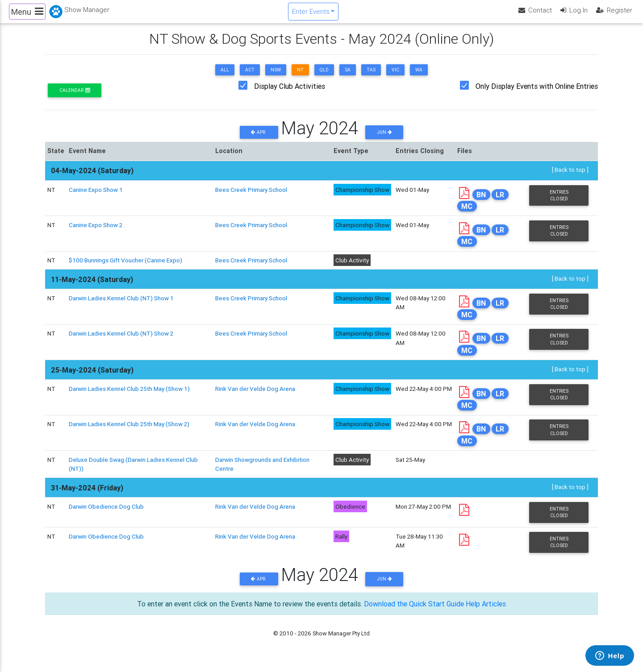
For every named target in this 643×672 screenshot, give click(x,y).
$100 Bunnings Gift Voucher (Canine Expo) (125, 268)
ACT (250, 77)
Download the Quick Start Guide (414, 611)
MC (467, 214)
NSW (276, 77)
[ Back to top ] (570, 177)
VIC (395, 77)
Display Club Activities (290, 94)
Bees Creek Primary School (251, 197)
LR (500, 202)
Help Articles (486, 611)
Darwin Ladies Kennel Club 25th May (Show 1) (129, 396)
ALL (225, 77)
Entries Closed (559, 203)
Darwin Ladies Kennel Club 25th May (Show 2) (129, 431)
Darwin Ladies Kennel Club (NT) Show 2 (121, 341)
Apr (259, 140)
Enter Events (311, 15)
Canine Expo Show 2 (96, 232)
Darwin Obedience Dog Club (106, 514)
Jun (384, 140)
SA (348, 77)
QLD (324, 77)
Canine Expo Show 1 (96, 197)
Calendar (75, 98)
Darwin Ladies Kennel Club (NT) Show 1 (121, 306)
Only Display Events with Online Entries (537, 94)
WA (419, 77)
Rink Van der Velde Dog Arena (255, 396)
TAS (371, 77)
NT (300, 77)
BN (481, 202)
